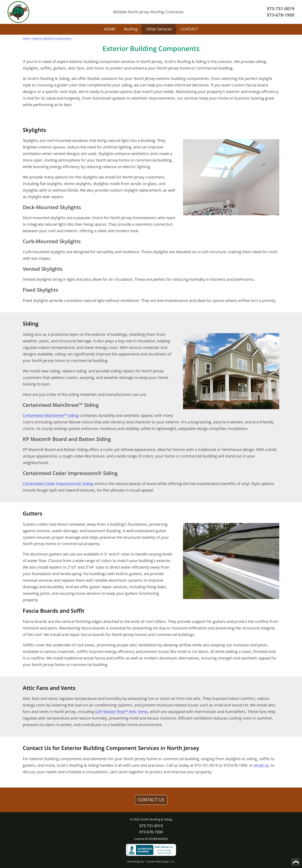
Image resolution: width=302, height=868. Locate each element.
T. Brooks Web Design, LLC (160, 862)
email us (261, 765)
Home (26, 38)
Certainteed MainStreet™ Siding (51, 415)
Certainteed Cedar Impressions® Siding (58, 484)
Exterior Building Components (52, 38)
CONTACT (189, 29)
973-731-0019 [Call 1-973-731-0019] (281, 8)
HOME (110, 29)
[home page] (18, 12)
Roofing (131, 29)
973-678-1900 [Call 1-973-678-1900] (281, 15)
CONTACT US (151, 800)
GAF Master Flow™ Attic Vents (121, 712)
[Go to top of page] (295, 862)
